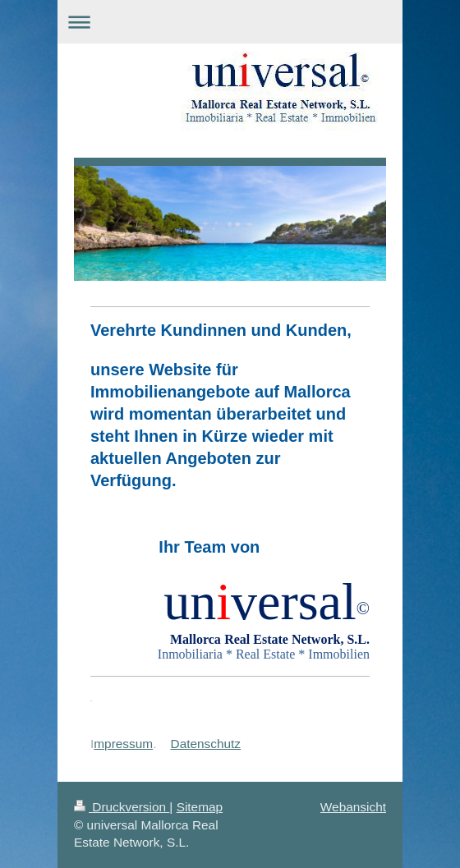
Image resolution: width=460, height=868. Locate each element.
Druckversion (122, 807)
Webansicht (353, 807)
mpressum (123, 744)
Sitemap (200, 807)
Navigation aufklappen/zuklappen (230, 22)
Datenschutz (206, 744)
